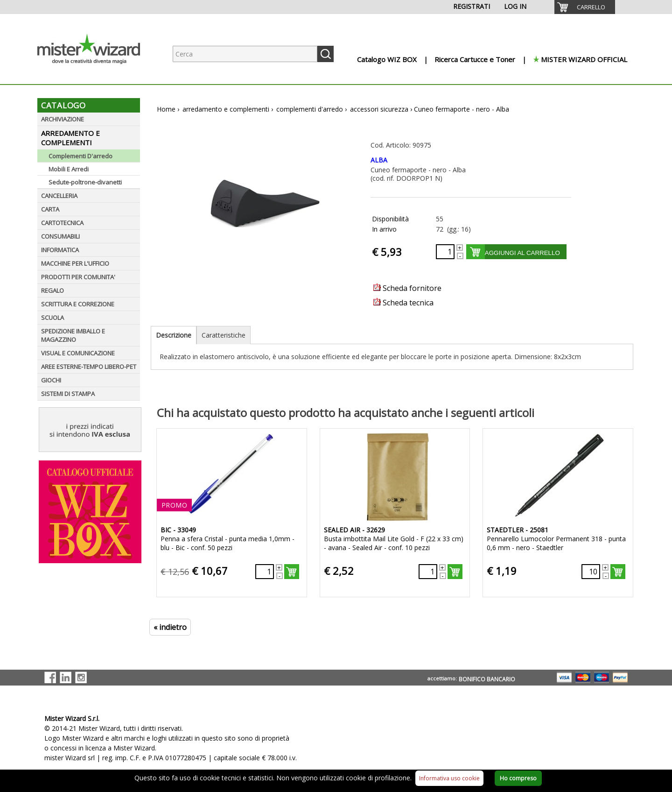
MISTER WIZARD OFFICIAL (584, 59)
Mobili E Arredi (69, 169)
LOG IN (515, 6)
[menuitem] (585, 7)
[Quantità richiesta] (445, 252)
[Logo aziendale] (96, 75)
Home (166, 109)
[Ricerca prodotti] (245, 54)
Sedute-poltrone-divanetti (85, 182)
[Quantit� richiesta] (265, 572)
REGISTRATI (472, 6)
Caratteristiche (224, 335)
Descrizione (174, 335)
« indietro (170, 627)
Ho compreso (518, 778)
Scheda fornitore (407, 288)
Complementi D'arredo (80, 156)
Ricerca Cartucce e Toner (475, 59)
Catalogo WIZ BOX (387, 59)
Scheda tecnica (403, 303)
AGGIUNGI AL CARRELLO (522, 253)
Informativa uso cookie (449, 778)
